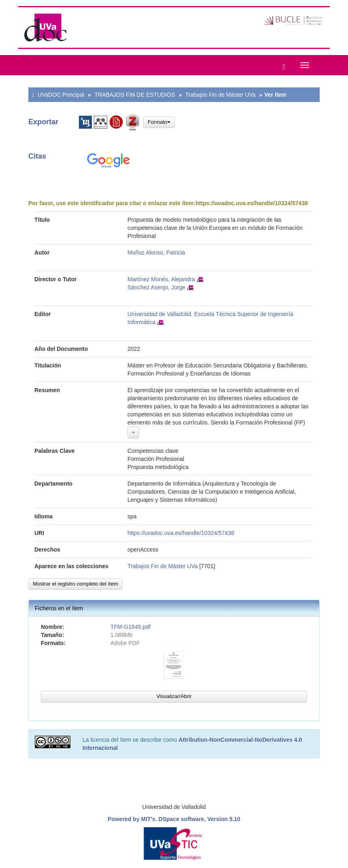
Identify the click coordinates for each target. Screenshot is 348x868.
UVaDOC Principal (61, 95)
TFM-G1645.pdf (130, 627)
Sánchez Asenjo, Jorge (156, 287)
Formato (159, 122)
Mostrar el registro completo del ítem (75, 584)
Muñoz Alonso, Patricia (156, 253)
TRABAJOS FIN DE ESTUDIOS (135, 95)
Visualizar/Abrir (174, 696)
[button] (282, 65)
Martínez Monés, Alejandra (161, 279)
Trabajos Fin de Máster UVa (221, 95)
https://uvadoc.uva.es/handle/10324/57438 (252, 203)
